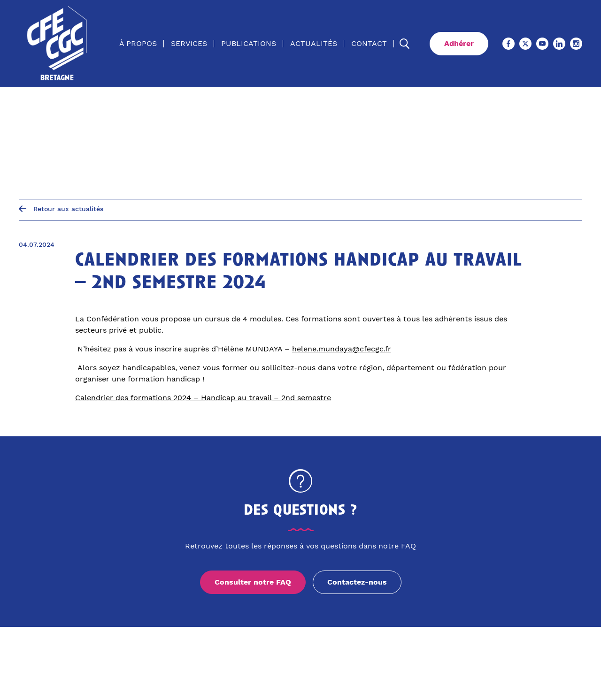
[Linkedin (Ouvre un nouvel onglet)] (559, 44)
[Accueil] (58, 44)
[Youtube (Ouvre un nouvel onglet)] (542, 44)
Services (189, 44)
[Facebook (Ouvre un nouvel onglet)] (509, 44)
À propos (138, 44)
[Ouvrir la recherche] (405, 44)
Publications (249, 44)
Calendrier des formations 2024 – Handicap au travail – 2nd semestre (203, 398)
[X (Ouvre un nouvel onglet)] (525, 44)
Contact (369, 44)
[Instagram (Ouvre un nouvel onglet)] (576, 44)
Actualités (314, 44)
